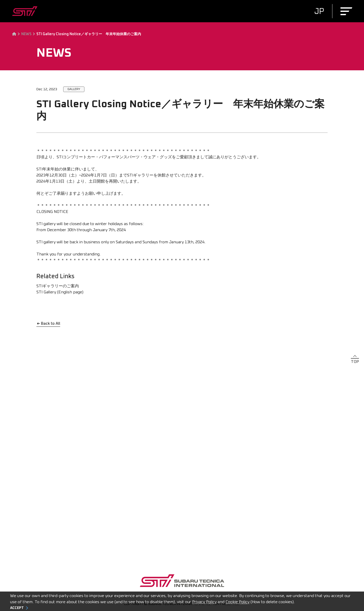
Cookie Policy (237, 602)
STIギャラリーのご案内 (58, 286)
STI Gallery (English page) (60, 292)
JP (319, 12)
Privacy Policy (204, 602)
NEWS (26, 34)
